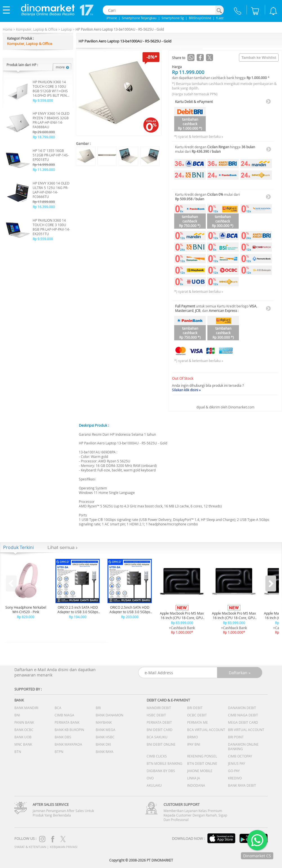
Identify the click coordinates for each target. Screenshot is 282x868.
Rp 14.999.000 (44, 165)
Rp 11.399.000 (44, 170)
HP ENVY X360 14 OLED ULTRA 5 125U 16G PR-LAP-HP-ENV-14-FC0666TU (51, 190)
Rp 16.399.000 (44, 207)
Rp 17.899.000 (44, 202)
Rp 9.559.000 (43, 100)
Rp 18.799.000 (44, 137)
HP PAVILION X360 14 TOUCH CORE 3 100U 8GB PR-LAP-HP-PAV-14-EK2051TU (51, 227)
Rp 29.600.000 (44, 132)
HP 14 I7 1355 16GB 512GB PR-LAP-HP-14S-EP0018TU (51, 155)
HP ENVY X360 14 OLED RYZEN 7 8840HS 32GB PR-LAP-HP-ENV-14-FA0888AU (51, 120)
